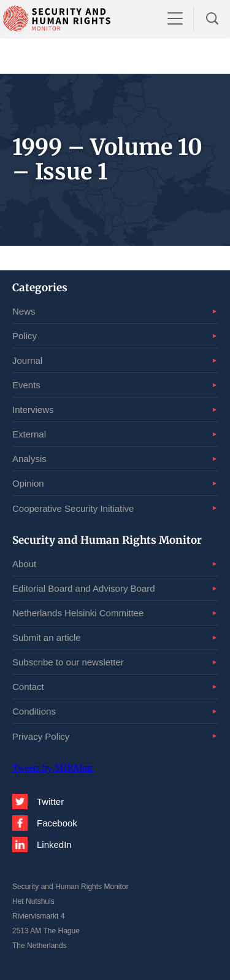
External (29, 434)
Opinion (28, 483)
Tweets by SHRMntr (53, 768)
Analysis (29, 459)
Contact (28, 687)
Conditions (34, 711)
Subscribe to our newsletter (68, 662)
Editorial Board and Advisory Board (84, 588)
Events (26, 385)
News (24, 311)
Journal (27, 360)
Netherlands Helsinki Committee (78, 613)
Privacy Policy (41, 736)
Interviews (33, 410)
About (24, 564)
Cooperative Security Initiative (73, 508)
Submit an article (47, 637)
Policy (25, 336)
